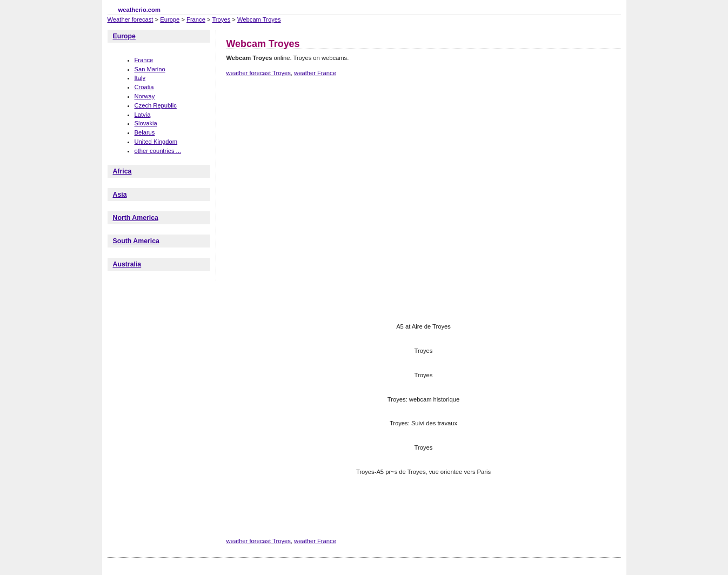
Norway (145, 96)
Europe (170, 19)
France (196, 19)
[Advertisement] (423, 123)
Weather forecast (131, 19)
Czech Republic (156, 105)
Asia (120, 195)
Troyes (221, 19)
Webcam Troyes (259, 19)
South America (136, 241)
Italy (140, 78)
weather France (315, 73)
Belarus (145, 132)
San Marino (150, 69)
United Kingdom (156, 142)
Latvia (143, 115)
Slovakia (146, 123)
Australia (127, 264)
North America (136, 218)
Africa (122, 171)
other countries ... (158, 151)
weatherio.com (139, 10)
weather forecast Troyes (259, 73)
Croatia (144, 87)
